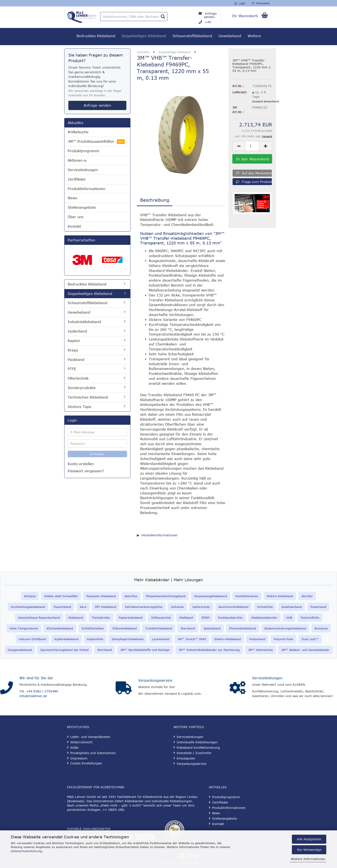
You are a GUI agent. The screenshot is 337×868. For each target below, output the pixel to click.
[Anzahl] (252, 146)
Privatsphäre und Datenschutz (93, 753)
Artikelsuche (78, 132)
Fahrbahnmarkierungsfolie (144, 607)
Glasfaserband (292, 607)
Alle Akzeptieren (309, 839)
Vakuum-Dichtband (32, 639)
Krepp (73, 350)
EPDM (206, 618)
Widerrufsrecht (81, 742)
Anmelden (97, 454)
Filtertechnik (78, 378)
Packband (76, 360)
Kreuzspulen (186, 758)
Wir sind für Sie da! (36, 678)
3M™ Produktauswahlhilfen (96, 142)
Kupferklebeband (66, 639)
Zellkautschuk (161, 618)
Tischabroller (101, 618)
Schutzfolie (265, 607)
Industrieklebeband (84, 322)
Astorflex (131, 596)
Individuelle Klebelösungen (197, 742)
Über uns (76, 217)
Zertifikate (77, 179)
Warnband (188, 628)
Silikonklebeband (125, 628)
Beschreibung (155, 200)
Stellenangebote (82, 207)
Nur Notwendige (309, 850)
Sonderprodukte (82, 388)
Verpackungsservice (155, 680)
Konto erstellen (81, 464)
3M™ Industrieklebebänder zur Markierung (209, 650)
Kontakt (74, 226)
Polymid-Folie (283, 639)
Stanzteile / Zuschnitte (194, 753)
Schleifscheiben (93, 628)
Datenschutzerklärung (26, 851)
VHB (289, 618)
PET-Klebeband (106, 607)
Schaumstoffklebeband (192, 36)
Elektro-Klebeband (280, 596)
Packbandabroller (231, 618)
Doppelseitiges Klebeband (144, 36)
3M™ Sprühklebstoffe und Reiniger (145, 650)
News (72, 198)
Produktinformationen (87, 189)
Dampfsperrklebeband (128, 639)
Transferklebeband (159, 628)
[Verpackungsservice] (124, 688)
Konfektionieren (247, 596)
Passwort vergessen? (86, 471)
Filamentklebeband (243, 628)
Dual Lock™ (310, 639)
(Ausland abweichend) (266, 101)
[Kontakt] (6, 688)
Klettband (186, 618)
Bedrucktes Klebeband (96, 36)
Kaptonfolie (95, 639)
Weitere (254, 36)
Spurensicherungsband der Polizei (65, 650)
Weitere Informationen (308, 859)
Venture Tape (80, 407)
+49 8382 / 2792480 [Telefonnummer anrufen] (42, 691)
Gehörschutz (201, 607)
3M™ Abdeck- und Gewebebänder (305, 650)
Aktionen (77, 160)
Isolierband (77, 331)
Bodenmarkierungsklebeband (285, 628)
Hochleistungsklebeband (28, 607)
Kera (83, 607)
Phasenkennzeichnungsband (166, 596)
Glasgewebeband (20, 650)
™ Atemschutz (263, 650)
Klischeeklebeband (60, 628)
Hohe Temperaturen (24, 628)
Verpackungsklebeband (211, 596)
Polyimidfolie (310, 618)
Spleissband (212, 628)
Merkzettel (261, 3)
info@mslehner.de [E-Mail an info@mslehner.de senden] (33, 696)
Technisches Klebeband (88, 397)
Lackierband (161, 639)
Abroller (307, 596)
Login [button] (240, 3)
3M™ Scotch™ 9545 (192, 639)
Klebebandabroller (264, 618)
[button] (239, 146)
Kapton (74, 341)
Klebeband (76, 618)
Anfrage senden (210, 15)
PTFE (72, 369)
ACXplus (30, 596)
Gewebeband (230, 36)
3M (250, 650)
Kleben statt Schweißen (61, 596)
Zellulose (177, 607)
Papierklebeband (131, 618)
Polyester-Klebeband (101, 596)
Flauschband (62, 607)
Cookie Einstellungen (86, 763)
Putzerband (318, 607)
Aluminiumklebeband (234, 607)
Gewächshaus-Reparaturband (39, 618)
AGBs (74, 748)
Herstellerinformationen (159, 535)
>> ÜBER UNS (113, 810)
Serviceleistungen (83, 170)
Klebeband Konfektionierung (198, 748)
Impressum (79, 758)
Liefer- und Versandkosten (90, 737)
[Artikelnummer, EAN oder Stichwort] (163, 17)
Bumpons (321, 628)
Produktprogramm (84, 151)
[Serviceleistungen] (238, 688)
